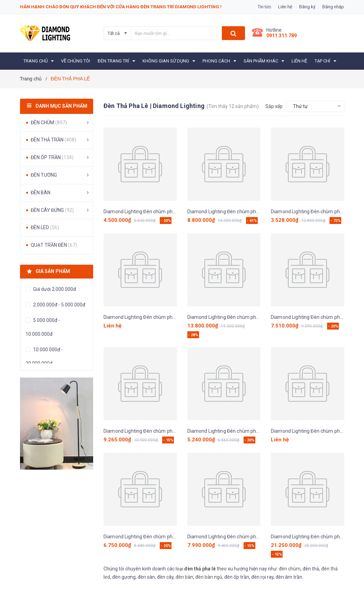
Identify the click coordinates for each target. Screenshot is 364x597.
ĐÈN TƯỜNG (44, 175)
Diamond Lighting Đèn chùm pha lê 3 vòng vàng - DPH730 (167, 212)
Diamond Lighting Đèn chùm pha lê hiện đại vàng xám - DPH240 (173, 317)
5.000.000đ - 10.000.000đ (43, 327)
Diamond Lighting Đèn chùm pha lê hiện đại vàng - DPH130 (252, 317)
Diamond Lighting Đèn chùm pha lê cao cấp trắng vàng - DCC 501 (259, 431)
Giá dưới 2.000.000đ (54, 289)
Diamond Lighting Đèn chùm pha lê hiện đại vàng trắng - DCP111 (258, 537)
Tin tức (264, 7)
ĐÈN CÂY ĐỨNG (52, 210)
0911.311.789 (282, 36)
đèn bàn (184, 577)
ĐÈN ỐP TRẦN (52, 157)
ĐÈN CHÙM (49, 123)
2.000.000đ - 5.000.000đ (59, 305)
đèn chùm (290, 569)
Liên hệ (285, 7)
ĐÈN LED (45, 227)
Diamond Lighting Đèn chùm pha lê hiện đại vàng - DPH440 (252, 212)
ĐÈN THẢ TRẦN (53, 140)
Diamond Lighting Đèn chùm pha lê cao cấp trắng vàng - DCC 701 (175, 537)
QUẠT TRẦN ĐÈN (54, 245)
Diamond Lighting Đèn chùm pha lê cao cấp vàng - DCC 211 (169, 431)
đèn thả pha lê (200, 569)
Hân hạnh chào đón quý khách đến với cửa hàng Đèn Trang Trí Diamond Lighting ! (121, 7)
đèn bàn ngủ (209, 577)
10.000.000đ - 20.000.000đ (44, 356)
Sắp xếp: (274, 106)
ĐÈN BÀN (41, 193)
